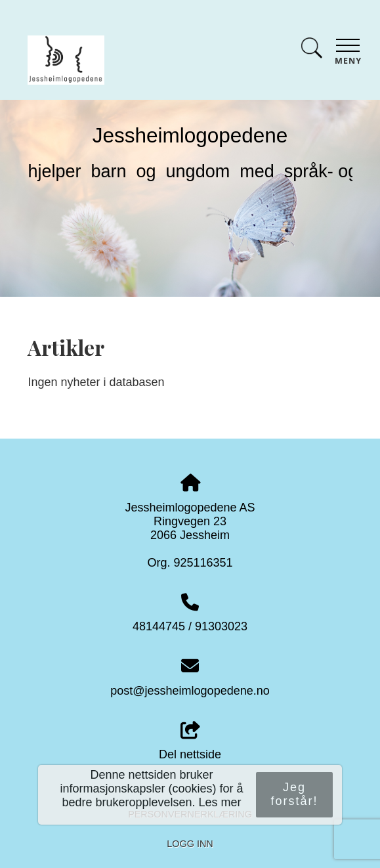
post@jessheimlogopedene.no (190, 691)
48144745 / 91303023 (190, 626)
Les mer (220, 802)
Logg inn (190, 844)
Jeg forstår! (295, 794)
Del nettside (190, 742)
